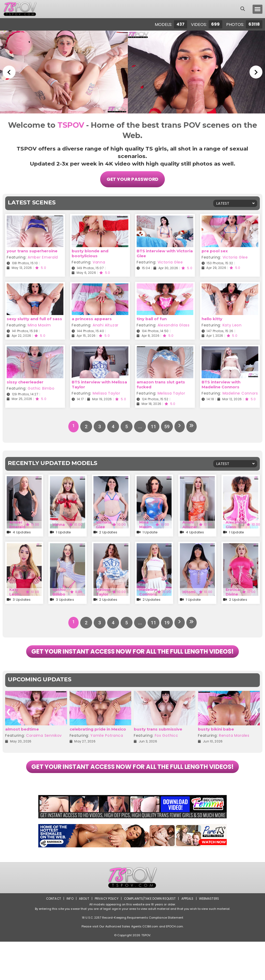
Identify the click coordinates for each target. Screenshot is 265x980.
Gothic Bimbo (41, 387)
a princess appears (92, 318)
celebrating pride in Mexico (98, 748)
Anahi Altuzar (106, 324)
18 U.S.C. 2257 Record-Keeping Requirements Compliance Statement (132, 956)
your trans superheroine (32, 250)
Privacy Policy (105, 937)
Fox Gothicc (167, 754)
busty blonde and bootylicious (90, 252)
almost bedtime (22, 748)
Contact (51, 937)
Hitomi (189, 591)
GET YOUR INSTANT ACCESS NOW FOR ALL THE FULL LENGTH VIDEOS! (132, 660)
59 (166, 425)
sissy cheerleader (25, 381)
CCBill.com (150, 965)
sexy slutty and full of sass (34, 318)
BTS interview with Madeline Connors (221, 383)
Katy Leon (232, 324)
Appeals (188, 937)
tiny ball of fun (152, 318)
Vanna (99, 261)
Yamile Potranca (107, 754)
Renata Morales (234, 754)
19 (166, 622)
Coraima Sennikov (44, 754)
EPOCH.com (174, 965)
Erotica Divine (233, 591)
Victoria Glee (170, 261)
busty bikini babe (216, 748)
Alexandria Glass (174, 324)
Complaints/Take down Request (150, 937)
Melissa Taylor (106, 392)
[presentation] (8, 731)
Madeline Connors (240, 392)
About (82, 937)
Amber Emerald (43, 256)
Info (68, 937)
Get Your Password (133, 179)
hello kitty (212, 318)
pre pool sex (215, 250)
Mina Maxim (39, 324)
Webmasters (211, 937)
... (139, 425)
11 (153, 425)
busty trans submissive (158, 748)
